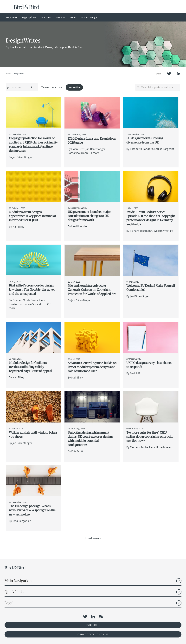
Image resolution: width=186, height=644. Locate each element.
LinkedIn (179, 74)
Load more (93, 538)
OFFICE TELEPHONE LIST (93, 634)
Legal (9, 603)
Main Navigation (18, 581)
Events (73, 17)
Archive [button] (57, 87)
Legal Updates (29, 17)
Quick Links (14, 592)
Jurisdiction (22, 87)
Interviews (46, 17)
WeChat (101, 617)
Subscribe (74, 87)
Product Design (89, 17)
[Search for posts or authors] (160, 87)
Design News (11, 17)
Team (45, 87)
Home (8, 74)
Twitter (169, 74)
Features (61, 17)
